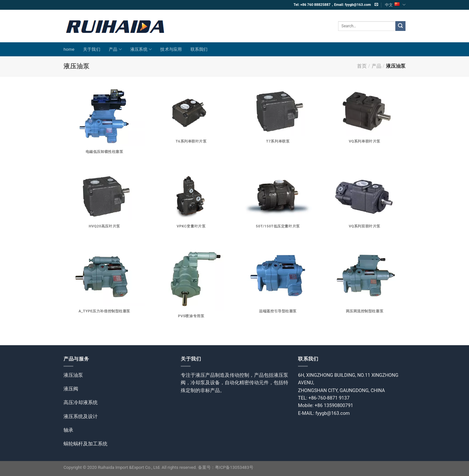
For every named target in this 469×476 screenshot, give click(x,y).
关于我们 (92, 49)
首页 (362, 66)
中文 (395, 5)
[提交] (400, 26)
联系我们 (199, 49)
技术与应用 (171, 49)
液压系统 (141, 49)
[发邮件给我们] (376, 5)
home (69, 49)
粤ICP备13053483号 (234, 467)
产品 (115, 49)
